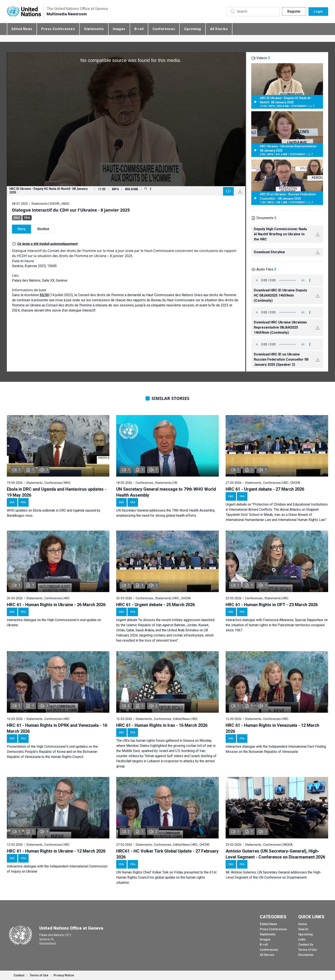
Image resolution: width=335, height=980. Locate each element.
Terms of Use (308, 950)
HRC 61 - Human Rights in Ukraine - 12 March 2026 (56, 851)
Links (302, 939)
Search (303, 929)
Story (21, 229)
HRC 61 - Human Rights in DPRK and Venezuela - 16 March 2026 (57, 728)
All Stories (219, 29)
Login (318, 11)
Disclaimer (306, 955)
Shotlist (43, 229)
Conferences (164, 29)
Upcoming (192, 29)
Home (303, 924)
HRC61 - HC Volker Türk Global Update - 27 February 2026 (167, 854)
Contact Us (306, 945)
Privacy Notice (64, 975)
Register (294, 11)
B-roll (139, 29)
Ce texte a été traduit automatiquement (47, 244)
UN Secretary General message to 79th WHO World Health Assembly (166, 492)
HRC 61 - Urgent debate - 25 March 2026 (156, 605)
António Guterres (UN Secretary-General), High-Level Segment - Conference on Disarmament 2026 (275, 854)
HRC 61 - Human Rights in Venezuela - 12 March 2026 (272, 728)
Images (119, 29)
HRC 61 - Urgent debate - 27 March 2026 (265, 489)
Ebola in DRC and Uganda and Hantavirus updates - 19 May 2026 (57, 492)
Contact (19, 975)
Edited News (22, 29)
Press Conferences (58, 29)
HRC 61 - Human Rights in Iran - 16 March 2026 (162, 725)
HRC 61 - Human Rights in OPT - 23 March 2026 (272, 605)
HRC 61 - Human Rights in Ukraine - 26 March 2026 (56, 605)
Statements (94, 29)
